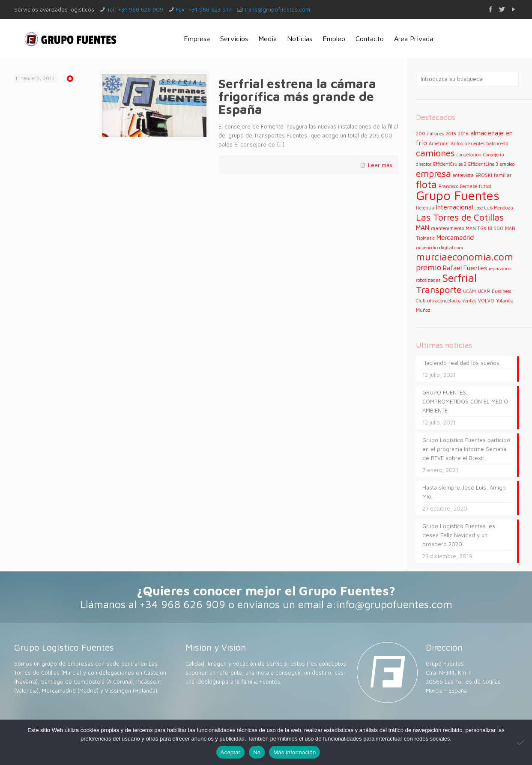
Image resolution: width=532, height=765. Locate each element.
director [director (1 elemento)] (424, 164)
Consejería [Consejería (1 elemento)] (494, 155)
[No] (521, 742)
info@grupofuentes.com (395, 604)
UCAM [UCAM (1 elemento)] (469, 291)
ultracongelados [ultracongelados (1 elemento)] (444, 301)
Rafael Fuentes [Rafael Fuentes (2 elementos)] (465, 268)
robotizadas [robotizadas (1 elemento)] (428, 280)
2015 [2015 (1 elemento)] (451, 134)
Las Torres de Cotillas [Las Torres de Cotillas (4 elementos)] (460, 217)
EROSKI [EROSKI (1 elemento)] (484, 175)
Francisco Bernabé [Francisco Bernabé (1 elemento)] (458, 186)
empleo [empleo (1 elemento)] (507, 164)
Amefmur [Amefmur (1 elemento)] (439, 143)
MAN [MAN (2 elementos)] (423, 227)
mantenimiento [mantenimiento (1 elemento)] (447, 228)
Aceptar (231, 752)
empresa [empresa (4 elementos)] (433, 173)
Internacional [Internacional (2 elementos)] (454, 207)
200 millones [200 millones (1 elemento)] (430, 134)
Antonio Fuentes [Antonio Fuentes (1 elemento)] (468, 143)
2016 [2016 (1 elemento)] (463, 134)
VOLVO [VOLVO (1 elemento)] (486, 301)
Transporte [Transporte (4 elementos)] (439, 289)
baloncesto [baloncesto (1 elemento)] (497, 143)
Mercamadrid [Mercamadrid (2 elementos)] (455, 237)
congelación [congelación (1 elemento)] (469, 155)
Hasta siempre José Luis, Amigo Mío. (464, 492)
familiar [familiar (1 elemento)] (503, 175)
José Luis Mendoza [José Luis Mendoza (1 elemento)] (494, 208)
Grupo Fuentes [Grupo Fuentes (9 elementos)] (458, 195)
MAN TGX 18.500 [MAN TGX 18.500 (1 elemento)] (484, 228)
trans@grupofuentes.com (277, 9)
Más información (294, 752)
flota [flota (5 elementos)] (426, 184)
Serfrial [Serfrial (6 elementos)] (459, 278)
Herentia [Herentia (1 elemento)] (425, 208)
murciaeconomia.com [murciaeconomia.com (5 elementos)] (465, 257)
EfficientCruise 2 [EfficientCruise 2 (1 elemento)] (450, 164)
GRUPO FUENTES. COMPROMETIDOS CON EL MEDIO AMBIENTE (465, 401)
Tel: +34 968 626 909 (135, 9)
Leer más (380, 165)
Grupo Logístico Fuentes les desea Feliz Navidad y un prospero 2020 (459, 535)
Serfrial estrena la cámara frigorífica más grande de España (297, 96)
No (257, 752)
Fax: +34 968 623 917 (204, 9)
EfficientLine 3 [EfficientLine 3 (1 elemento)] (483, 164)
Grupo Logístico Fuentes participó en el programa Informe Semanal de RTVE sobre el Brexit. (466, 449)
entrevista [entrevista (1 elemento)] (463, 175)
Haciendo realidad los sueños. (462, 363)
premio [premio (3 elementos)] (429, 267)
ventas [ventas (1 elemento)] (469, 301)
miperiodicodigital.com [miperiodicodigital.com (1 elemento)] (439, 248)
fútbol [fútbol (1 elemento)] (485, 186)
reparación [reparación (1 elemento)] (500, 269)
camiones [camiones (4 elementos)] (435, 153)
